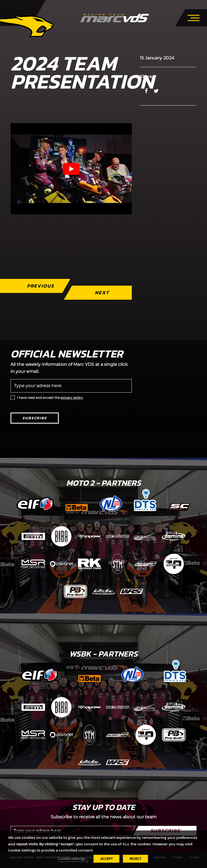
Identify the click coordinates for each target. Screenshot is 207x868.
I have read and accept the (50, 398)
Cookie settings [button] (72, 859)
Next (102, 293)
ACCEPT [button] (106, 859)
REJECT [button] (135, 859)
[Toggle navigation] (194, 17)
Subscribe (35, 418)
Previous (41, 286)
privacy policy (72, 398)
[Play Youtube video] (71, 169)
